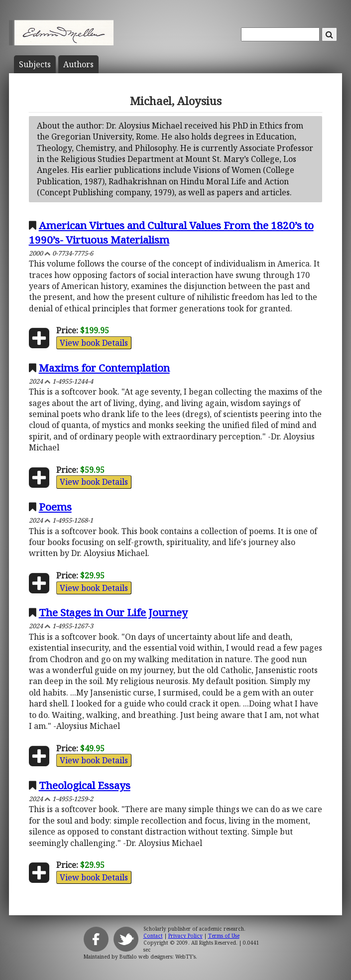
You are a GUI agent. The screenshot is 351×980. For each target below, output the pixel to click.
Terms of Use (224, 936)
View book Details (94, 343)
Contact (153, 936)
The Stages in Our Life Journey (113, 612)
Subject (35, 64)
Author (78, 64)
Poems (55, 507)
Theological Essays (85, 785)
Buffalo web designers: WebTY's (158, 957)
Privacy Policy (185, 936)
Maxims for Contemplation (104, 368)
